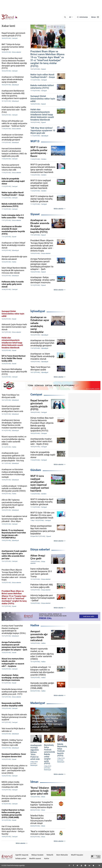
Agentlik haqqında (22, 855)
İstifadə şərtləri (21, 859)
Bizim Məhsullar (62, 855)
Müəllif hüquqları (77, 855)
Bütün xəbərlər (59, 209)
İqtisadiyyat (38, 311)
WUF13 (35, 141)
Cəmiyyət (36, 394)
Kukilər (47, 859)
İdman (34, 782)
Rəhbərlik (50, 855)
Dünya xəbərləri (40, 549)
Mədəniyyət (38, 703)
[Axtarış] (65, 17)
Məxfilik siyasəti (35, 859)
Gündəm (36, 470)
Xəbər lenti (8, 26)
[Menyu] (95, 17)
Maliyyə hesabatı (37, 855)
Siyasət (35, 214)
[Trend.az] (9, 17)
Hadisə (35, 625)
